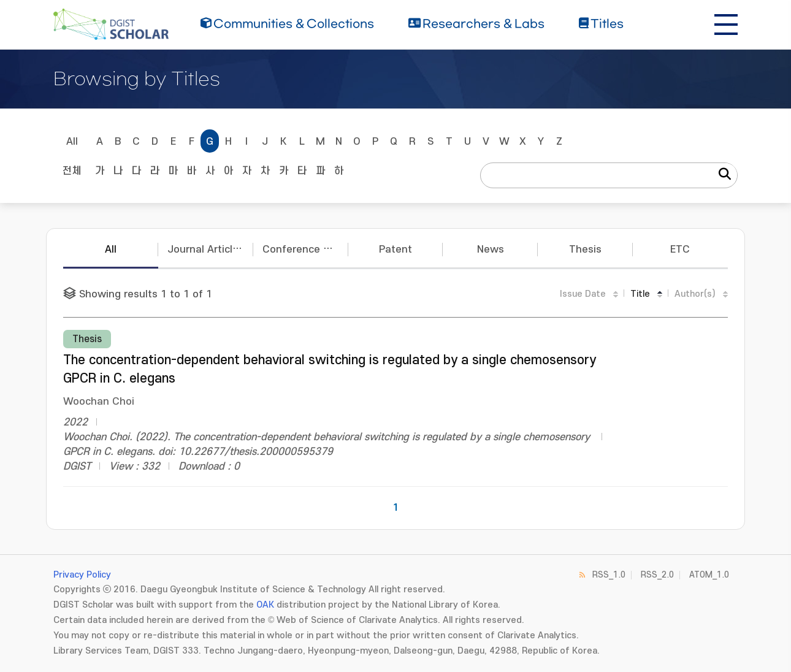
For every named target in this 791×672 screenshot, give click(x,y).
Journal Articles (206, 250)
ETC (680, 250)
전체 (72, 171)
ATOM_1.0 (709, 575)
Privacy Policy (82, 575)
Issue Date (583, 294)
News (491, 250)
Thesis (585, 250)
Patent (395, 250)
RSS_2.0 (657, 575)
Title (640, 294)
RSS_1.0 (609, 575)
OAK (265, 605)
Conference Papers (305, 250)
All (72, 142)
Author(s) (695, 294)
